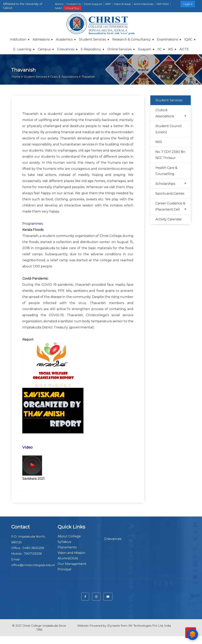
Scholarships (171, 183)
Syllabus (64, 542)
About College (69, 536)
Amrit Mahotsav (144, 4)
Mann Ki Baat (122, 4)
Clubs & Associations (171, 114)
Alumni (59, 4)
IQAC (188, 39)
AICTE (184, 49)
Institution (18, 39)
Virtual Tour (72, 8)
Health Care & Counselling (166, 171)
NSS (159, 142)
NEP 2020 (163, 4)
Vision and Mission (71, 553)
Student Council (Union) (169, 129)
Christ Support (93, 4)
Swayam (144, 49)
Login (188, 4)
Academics (64, 39)
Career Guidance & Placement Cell (171, 207)
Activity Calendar (169, 219)
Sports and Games (170, 194)
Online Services (119, 49)
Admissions (41, 39)
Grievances (66, 49)
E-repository (91, 49)
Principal (65, 569)
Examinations (167, 39)
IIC (159, 49)
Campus (44, 49)
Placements (67, 547)
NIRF (108, 4)
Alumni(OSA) (68, 558)
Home (16, 77)
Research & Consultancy (131, 39)
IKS (170, 49)
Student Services (92, 39)
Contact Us (74, 4)
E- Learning (22, 49)
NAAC (59, 8)
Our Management (72, 564)
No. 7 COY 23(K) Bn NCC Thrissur (170, 155)
